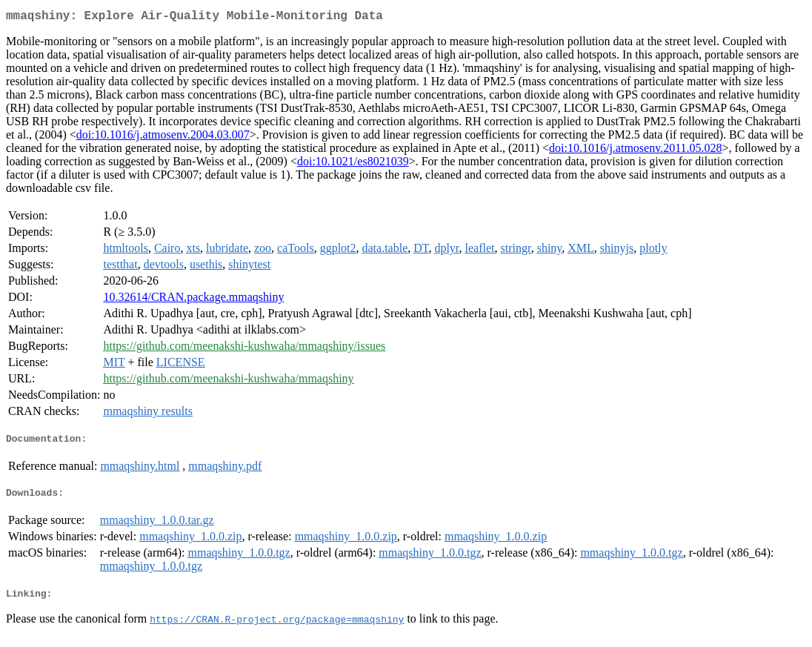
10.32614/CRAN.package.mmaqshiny (193, 300)
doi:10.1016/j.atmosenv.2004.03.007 (163, 137)
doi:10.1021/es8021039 (353, 164)
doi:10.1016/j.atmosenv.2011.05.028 (635, 151)
